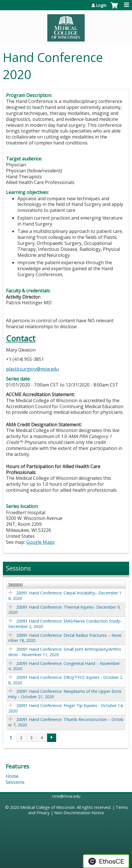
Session (15, 584)
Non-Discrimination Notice (79, 813)
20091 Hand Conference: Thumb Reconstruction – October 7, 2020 (66, 722)
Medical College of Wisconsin (47, 807)
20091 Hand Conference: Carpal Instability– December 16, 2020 (65, 596)
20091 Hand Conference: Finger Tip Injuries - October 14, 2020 (66, 708)
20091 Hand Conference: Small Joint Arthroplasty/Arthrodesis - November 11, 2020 (65, 652)
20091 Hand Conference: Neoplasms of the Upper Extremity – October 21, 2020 (65, 694)
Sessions (15, 782)
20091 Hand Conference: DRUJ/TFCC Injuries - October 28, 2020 (65, 680)
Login (101, 5)
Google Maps (40, 542)
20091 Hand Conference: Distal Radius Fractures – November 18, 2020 (65, 638)
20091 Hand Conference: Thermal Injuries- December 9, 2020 (64, 610)
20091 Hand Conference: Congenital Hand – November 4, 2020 (64, 666)
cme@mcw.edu (66, 796)
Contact (21, 338)
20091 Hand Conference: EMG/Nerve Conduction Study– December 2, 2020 (65, 624)
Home (12, 776)
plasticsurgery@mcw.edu (32, 369)
